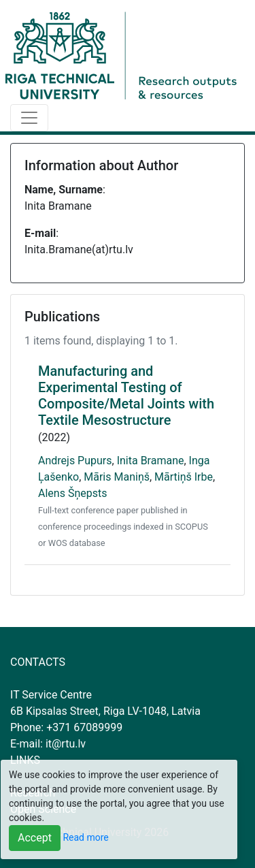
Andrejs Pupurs (75, 461)
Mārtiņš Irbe (184, 477)
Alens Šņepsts (72, 493)
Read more (85, 837)
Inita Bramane (151, 461)
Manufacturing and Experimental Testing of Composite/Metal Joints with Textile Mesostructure (126, 396)
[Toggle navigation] (29, 118)
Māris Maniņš (117, 477)
